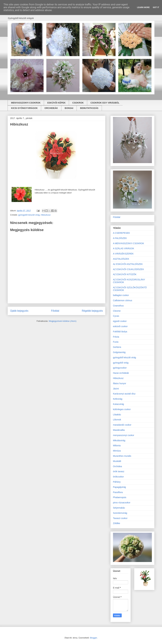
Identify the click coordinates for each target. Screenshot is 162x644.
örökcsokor (118, 477)
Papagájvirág (119, 487)
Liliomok (117, 420)
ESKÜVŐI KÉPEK (56, 103)
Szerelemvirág (120, 513)
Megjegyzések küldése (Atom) (63, 321)
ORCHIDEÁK (51, 108)
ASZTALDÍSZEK (121, 259)
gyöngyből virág (121, 363)
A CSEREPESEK (121, 233)
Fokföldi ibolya (120, 332)
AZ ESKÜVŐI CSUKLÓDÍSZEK (128, 269)
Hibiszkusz (46, 215)
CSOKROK (78, 103)
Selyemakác (119, 508)
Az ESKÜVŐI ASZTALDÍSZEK (128, 264)
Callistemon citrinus (123, 300)
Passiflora (118, 492)
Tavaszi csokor (120, 518)
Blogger (93, 638)
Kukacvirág (118, 404)
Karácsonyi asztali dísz (124, 394)
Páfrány (117, 482)
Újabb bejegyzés (19, 311)
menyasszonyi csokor (124, 435)
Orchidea (117, 466)
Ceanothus (118, 306)
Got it (156, 7)
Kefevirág (118, 399)
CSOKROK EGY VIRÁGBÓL (105, 103)
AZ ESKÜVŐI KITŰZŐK (125, 274)
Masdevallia (119, 430)
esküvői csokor (120, 326)
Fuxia (116, 342)
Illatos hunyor (120, 383)
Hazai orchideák (121, 373)
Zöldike (117, 523)
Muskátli (117, 461)
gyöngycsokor (120, 368)
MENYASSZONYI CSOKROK (26, 103)
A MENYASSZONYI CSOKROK (129, 243)
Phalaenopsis (120, 497)
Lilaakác (117, 415)
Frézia (116, 337)
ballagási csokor (121, 295)
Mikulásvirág (119, 440)
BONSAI (69, 108)
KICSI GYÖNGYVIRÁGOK (24, 108)
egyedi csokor (120, 321)
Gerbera (117, 347)
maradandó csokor (122, 425)
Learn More (143, 7)
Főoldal (55, 311)
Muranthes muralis (122, 456)
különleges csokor (122, 409)
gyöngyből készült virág (29, 215)
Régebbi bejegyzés (92, 311)
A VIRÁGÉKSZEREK (123, 254)
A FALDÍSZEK (120, 238)
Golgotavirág (119, 352)
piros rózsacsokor (122, 503)
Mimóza (117, 451)
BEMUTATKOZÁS (89, 108)
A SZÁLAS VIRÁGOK (124, 248)
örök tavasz (119, 471)
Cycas (116, 316)
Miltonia (117, 446)
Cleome (117, 311)
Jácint (116, 389)
